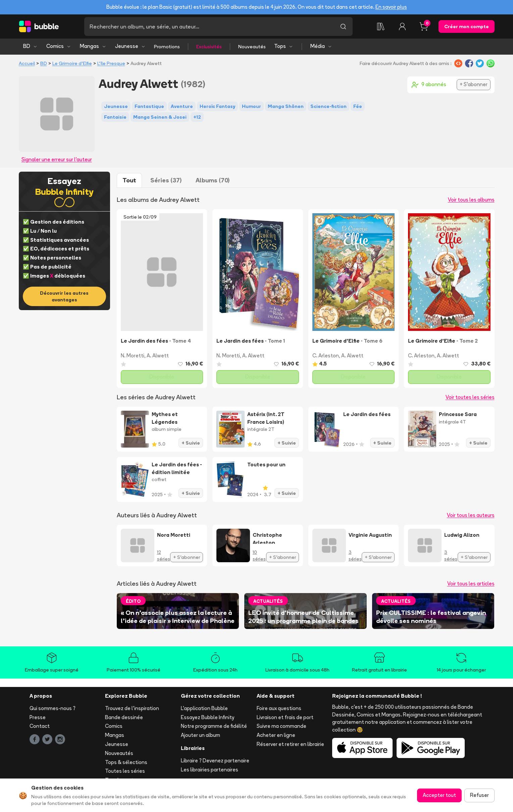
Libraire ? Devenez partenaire (215, 761)
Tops (284, 46)
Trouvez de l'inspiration (132, 708)
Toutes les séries (125, 771)
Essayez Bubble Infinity (208, 717)
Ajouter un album (200, 735)
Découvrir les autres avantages (64, 296)
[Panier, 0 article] (424, 26)
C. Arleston (326, 356)
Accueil (27, 63)
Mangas (93, 46)
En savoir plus (391, 7)
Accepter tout (439, 795)
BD (30, 46)
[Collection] (381, 26)
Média (321, 46)
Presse (38, 717)
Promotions (167, 47)
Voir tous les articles (471, 584)
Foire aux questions (279, 708)
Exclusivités (209, 47)
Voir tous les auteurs (471, 515)
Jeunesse (130, 46)
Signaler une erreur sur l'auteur (57, 159)
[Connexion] (402, 26)
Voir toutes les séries (470, 397)
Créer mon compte (467, 26)
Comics (59, 46)
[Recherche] (209, 26)
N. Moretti (133, 356)
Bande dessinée (124, 717)
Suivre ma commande (281, 726)
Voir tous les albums (471, 200)
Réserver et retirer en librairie (290, 744)
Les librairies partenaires (210, 770)
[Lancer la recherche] (343, 26)
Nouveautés (252, 47)
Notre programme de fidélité (214, 726)
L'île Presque (111, 63)
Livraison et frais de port (285, 717)
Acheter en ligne (276, 735)
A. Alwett (158, 356)
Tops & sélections (126, 762)
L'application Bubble (204, 708)
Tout (129, 180)
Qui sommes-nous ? (53, 708)
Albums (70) (213, 180)
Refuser (479, 795)
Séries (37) (166, 180)
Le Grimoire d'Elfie (72, 63)
